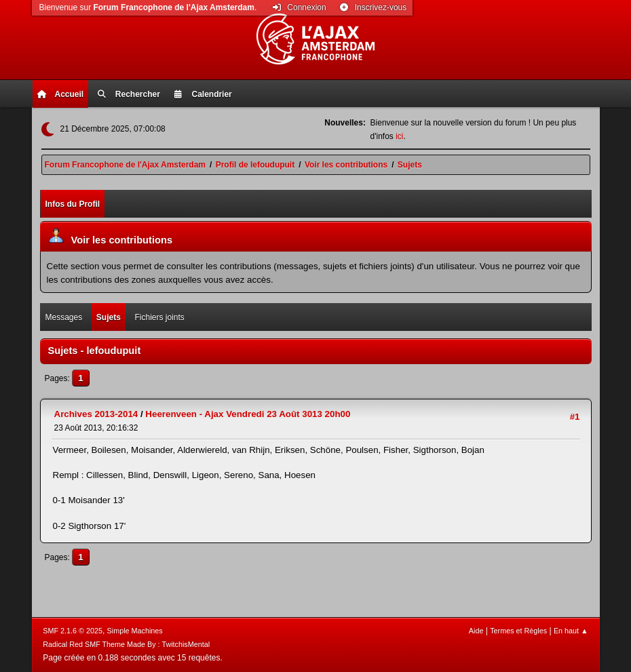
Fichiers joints (160, 317)
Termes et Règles (518, 631)
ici (399, 136)
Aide (476, 631)
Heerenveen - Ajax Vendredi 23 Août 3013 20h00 (248, 414)
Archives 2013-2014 (96, 414)
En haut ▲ (571, 631)
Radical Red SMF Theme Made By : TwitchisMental (126, 644)
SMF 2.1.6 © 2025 (73, 631)
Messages (64, 317)
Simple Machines (135, 631)
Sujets (109, 317)
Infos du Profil (73, 204)
